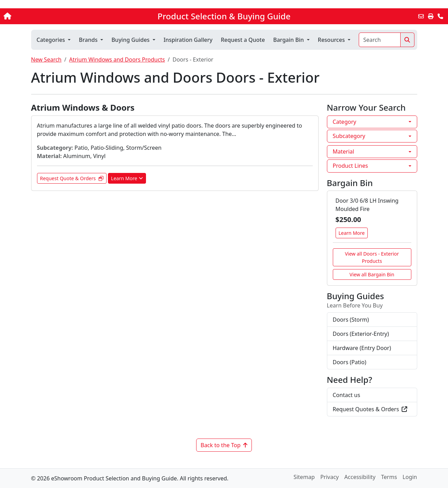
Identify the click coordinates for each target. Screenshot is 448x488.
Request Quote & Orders (72, 178)
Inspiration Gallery (188, 40)
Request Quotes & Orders (370, 409)
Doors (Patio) (350, 362)
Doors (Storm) (351, 320)
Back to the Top (224, 445)
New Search (46, 59)
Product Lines (350, 166)
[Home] (47, 16)
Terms (389, 477)
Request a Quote (243, 40)
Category (345, 122)
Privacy (330, 477)
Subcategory (349, 136)
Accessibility (360, 477)
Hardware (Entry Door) (362, 348)
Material (344, 151)
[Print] (431, 16)
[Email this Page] (421, 16)
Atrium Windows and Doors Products (117, 59)
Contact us (347, 395)
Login (410, 477)
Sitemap (304, 477)
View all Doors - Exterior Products (372, 257)
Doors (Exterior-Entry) (361, 334)
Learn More (127, 178)
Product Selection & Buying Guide (224, 16)
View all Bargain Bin (372, 274)
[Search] (380, 40)
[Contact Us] (440, 16)
